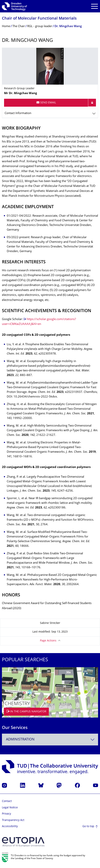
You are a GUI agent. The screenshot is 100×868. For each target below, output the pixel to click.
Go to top (88, 826)
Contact (7, 801)
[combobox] (50, 740)
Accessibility (10, 826)
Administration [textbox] (20, 740)
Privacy (6, 814)
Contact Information (18, 113)
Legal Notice (10, 808)
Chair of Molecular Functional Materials (39, 19)
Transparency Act (13, 820)
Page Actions (48, 641)
